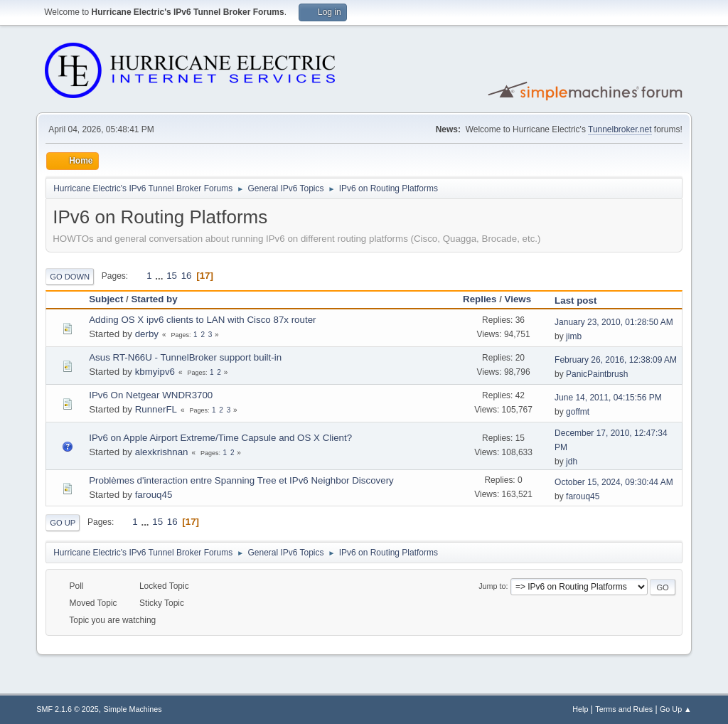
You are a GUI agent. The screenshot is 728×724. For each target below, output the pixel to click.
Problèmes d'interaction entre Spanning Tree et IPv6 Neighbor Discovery (241, 480)
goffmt (578, 412)
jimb (574, 336)
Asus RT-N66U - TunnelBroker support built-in (185, 357)
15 (172, 276)
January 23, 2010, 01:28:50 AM (614, 322)
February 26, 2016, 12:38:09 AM (616, 360)
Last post (576, 300)
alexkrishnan (162, 452)
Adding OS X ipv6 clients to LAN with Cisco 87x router (202, 320)
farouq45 (154, 495)
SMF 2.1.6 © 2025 (68, 709)
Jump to (492, 586)
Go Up (63, 523)
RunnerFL (156, 409)
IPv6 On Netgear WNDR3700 (151, 395)
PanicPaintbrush (597, 374)
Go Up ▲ (676, 709)
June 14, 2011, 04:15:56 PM (608, 398)
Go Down (70, 277)
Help (580, 709)
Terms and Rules (624, 709)
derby (147, 334)
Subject (106, 299)
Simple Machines (133, 709)
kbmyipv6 (155, 372)
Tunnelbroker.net (620, 129)
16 (187, 276)
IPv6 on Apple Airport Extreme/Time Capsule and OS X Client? (220, 438)
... (160, 276)
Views (525, 299)
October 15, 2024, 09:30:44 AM (614, 482)
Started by (154, 299)
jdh (572, 462)
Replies (480, 299)
